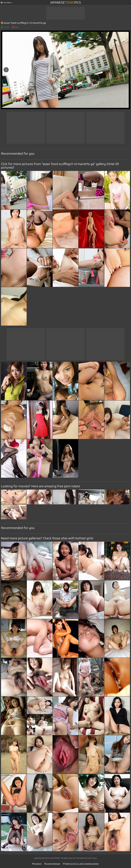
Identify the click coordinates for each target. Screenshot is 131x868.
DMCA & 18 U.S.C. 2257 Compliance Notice (81, 864)
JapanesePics (65, 3)
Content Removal (52, 864)
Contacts (37, 864)
